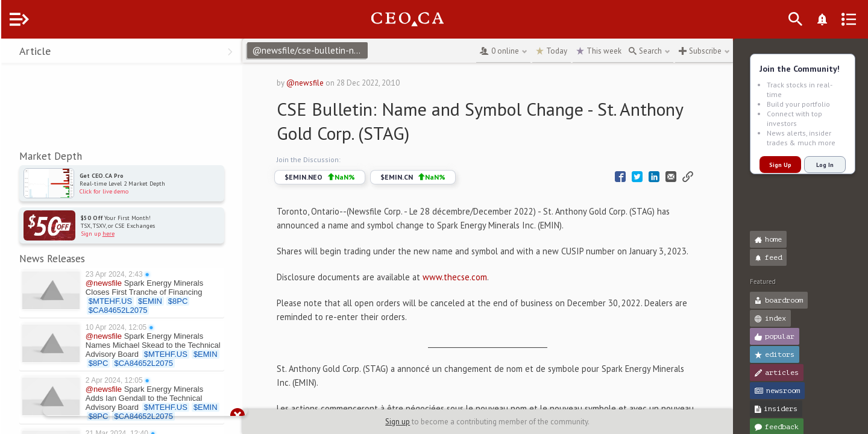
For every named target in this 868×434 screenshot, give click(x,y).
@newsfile (326, 83)
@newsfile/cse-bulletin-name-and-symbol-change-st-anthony (333, 50)
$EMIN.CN (434, 177)
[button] (12, 53)
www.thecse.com (476, 291)
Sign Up (779, 165)
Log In (824, 165)
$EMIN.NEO (341, 177)
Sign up (409, 422)
